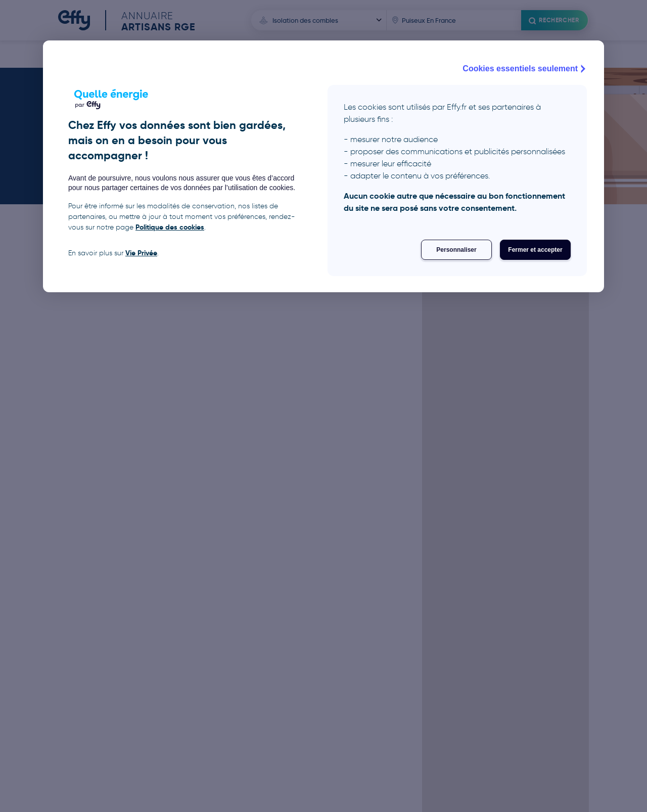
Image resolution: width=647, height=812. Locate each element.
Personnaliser (456, 250)
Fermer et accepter (535, 250)
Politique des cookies (170, 227)
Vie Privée (141, 253)
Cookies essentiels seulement (525, 69)
